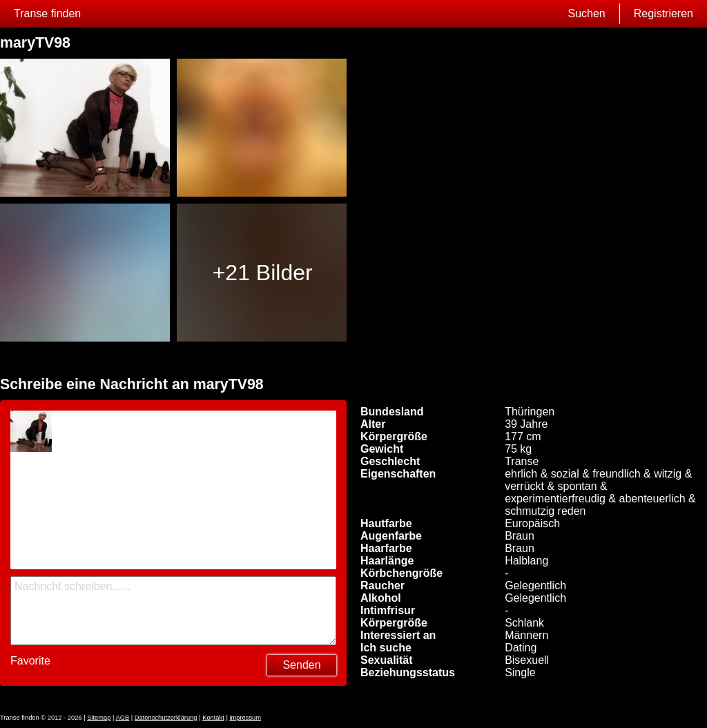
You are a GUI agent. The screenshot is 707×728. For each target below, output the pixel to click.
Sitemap (99, 718)
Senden (301, 665)
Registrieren (664, 13)
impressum (245, 718)
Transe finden (47, 13)
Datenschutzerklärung (166, 718)
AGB (122, 718)
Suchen (586, 13)
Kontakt (213, 718)
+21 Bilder (263, 273)
